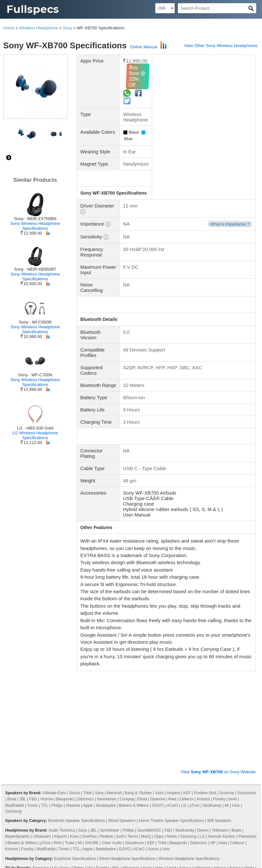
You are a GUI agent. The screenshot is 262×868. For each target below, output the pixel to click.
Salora (235, 734)
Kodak (196, 740)
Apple (88, 671)
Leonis (108, 753)
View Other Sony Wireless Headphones (221, 46)
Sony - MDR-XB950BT (35, 269)
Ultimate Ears (54, 659)
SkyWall (195, 747)
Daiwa (23, 747)
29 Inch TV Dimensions (114, 816)
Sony (67, 28)
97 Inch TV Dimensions (116, 835)
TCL (44, 671)
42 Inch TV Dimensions (192, 810)
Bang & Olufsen (138, 659)
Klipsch (60, 702)
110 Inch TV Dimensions (72, 835)
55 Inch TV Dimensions (27, 816)
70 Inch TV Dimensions (55, 778)
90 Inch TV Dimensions (159, 835)
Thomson (98, 740)
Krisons (203, 665)
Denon (203, 696)
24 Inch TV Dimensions (106, 810)
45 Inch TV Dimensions (27, 835)
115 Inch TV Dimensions (155, 797)
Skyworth (54, 747)
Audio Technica (62, 696)
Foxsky (219, 665)
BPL (116, 734)
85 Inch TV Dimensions (106, 785)
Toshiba (102, 734)
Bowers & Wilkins (134, 671)
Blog (41, 843)
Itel (68, 747)
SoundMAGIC (149, 696)
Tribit (87, 659)
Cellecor (187, 665)
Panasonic (247, 702)
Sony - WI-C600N (35, 322)
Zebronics (85, 665)
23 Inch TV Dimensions (49, 822)
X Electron (16, 753)
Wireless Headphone (39, 28)
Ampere (173, 659)
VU (90, 734)
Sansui (185, 734)
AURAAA (157, 747)
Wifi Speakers (219, 687)
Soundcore (247, 659)
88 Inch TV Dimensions (192, 828)
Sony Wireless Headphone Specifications (35, 226)
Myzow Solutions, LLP (234, 860)
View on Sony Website (218, 638)
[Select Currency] (165, 8)
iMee (234, 747)
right (9, 158)
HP (213, 709)
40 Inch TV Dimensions (185, 778)
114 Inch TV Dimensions (181, 803)
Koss (74, 702)
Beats (236, 696)
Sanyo (246, 740)
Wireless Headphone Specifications (189, 725)
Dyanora (157, 665)
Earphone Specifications (75, 725)
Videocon (202, 734)
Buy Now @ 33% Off (163, 76)
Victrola (47, 665)
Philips (57, 671)
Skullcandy (212, 671)
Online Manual (144, 47)
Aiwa (172, 665)
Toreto (32, 671)
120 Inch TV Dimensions (64, 797)
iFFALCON (214, 740)
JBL (23, 665)
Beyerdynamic (17, 702)
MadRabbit (15, 671)
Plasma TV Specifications (225, 762)
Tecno (133, 702)
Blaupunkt (65, 665)
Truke (70, 709)
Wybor (38, 747)
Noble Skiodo (17, 740)
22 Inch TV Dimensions (63, 810)
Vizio (159, 659)
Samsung (13, 677)
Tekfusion (220, 696)
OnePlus (89, 702)
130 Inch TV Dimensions (109, 797)
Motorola (116, 740)
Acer (142, 747)
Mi (227, 671)
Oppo (159, 702)
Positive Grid (205, 659)
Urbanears (42, 702)
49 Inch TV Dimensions (149, 828)
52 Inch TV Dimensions (178, 791)
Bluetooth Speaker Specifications (76, 687)
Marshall (114, 659)
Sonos (74, 659)
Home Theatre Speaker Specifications (171, 687)
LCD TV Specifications (97, 762)
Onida (249, 734)
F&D (33, 665)
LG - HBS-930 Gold (35, 428)
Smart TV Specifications (179, 762)
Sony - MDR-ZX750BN (35, 219)
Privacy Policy (19, 843)
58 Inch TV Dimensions (63, 785)
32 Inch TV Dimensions (228, 778)
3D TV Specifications (137, 762)
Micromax (131, 734)
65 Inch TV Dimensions (99, 778)
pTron (194, 671)
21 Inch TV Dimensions (71, 816)
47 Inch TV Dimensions (236, 810)
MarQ (146, 702)
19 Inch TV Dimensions (200, 816)
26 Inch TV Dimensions (92, 822)
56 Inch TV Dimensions (221, 791)
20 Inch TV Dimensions (106, 828)
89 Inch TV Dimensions (92, 803)
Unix (236, 671)
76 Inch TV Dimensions (49, 803)
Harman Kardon (222, 702)
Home (9, 28)
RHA (58, 709)
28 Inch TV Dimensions (135, 822)
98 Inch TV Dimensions (135, 791)
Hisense (73, 671)
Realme (107, 702)
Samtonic (46, 753)
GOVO (158, 671)
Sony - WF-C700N (35, 375)
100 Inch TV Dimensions (194, 785)
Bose (12, 665)
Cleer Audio (112, 709)
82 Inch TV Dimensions (92, 791)
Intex (160, 734)
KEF (187, 659)
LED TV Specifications (55, 762)
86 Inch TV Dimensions (49, 791)
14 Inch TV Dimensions (221, 822)
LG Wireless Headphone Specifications (35, 435)
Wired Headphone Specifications (127, 725)
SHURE (92, 709)
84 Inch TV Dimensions (236, 828)
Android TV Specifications (60, 769)
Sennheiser (107, 665)
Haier (147, 734)
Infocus (220, 734)
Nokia (172, 702)
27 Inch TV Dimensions (226, 803)
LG (184, 671)
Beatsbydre (106, 671)
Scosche (227, 659)
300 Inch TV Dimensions (200, 797)
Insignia (101, 747)
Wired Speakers (122, 687)
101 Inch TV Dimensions (136, 803)
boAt (233, 665)
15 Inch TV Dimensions (157, 816)
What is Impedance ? (230, 219)
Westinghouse (123, 747)
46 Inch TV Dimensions (149, 810)
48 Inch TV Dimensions (63, 828)
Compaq (127, 665)
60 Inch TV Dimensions (142, 778)
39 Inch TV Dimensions (178, 822)
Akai (136, 753)
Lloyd (172, 734)
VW (31, 753)
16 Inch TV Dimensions (149, 785)
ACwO (172, 671)
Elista (142, 665)
